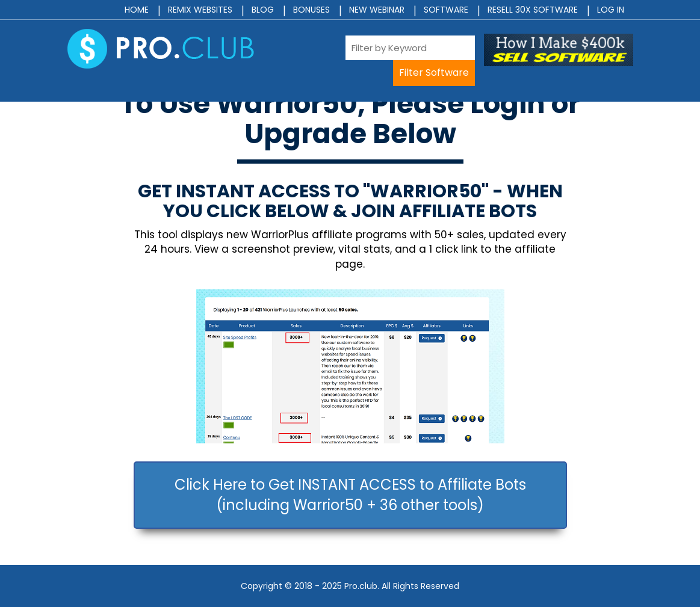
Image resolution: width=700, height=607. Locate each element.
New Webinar (377, 10)
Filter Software (434, 72)
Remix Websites (200, 10)
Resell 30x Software (533, 10)
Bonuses (311, 10)
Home (137, 10)
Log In (611, 10)
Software (446, 10)
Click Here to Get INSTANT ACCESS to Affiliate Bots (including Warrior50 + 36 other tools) (350, 495)
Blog (263, 10)
